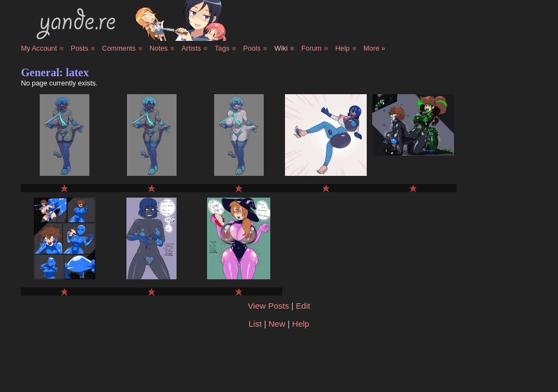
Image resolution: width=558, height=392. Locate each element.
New (277, 324)
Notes (158, 48)
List (255, 324)
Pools (252, 48)
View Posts (269, 306)
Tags (222, 48)
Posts (80, 48)
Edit (303, 306)
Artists (191, 48)
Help (342, 48)
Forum (311, 48)
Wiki (281, 48)
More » (374, 48)
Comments (119, 48)
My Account (39, 48)
